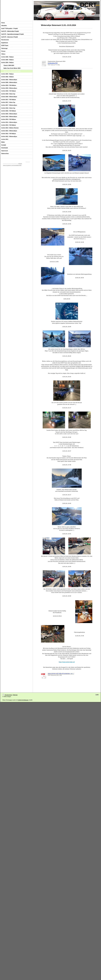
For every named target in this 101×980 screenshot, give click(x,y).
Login (97, 694)
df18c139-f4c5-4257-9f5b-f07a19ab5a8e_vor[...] (61, 674)
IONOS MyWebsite (23, 700)
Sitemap (15, 695)
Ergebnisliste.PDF (53, 63)
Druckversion (7, 695)
